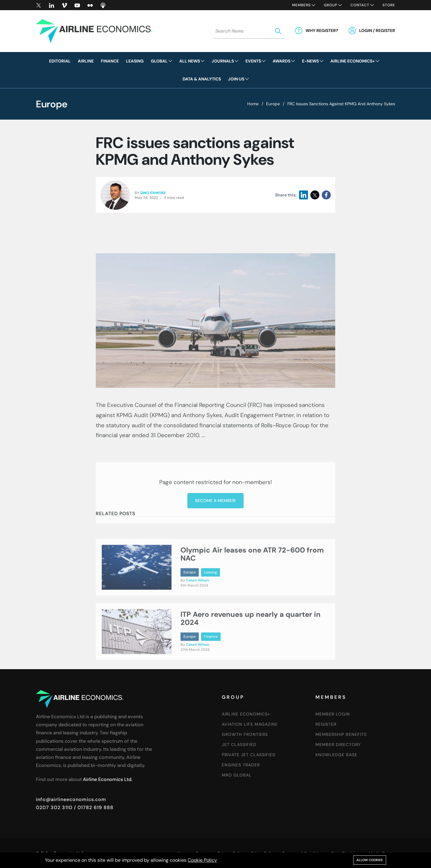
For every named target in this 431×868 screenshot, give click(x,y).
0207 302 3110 (54, 807)
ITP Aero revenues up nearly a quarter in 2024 (251, 647)
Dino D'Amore (153, 194)
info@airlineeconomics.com (71, 799)
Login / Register (377, 30)
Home (253, 104)
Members (301, 5)
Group (331, 5)
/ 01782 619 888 (93, 807)
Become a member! (215, 563)
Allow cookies (370, 860)
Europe (273, 104)
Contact (360, 5)
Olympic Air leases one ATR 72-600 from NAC (252, 583)
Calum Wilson (198, 609)
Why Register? (322, 30)
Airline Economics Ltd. (108, 779)
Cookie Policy (202, 860)
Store (389, 5)
